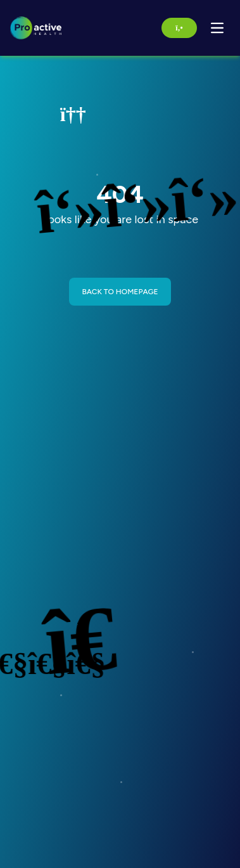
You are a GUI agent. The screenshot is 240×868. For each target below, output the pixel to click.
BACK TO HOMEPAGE (120, 292)
